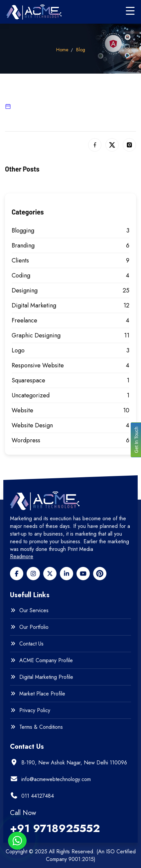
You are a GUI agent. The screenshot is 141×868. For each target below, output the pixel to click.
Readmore (22, 557)
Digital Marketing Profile (46, 677)
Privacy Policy (35, 710)
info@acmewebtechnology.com (56, 779)
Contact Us (31, 644)
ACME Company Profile (46, 660)
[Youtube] (83, 574)
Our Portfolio (34, 627)
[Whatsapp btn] (17, 841)
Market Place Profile (42, 694)
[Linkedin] (67, 574)
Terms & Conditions (41, 727)
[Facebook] (17, 574)
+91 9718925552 (55, 828)
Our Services (34, 611)
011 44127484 (38, 796)
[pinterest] (100, 574)
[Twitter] (50, 574)
